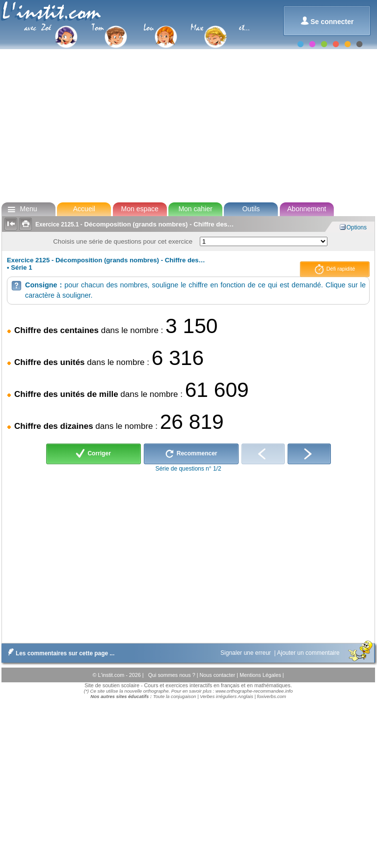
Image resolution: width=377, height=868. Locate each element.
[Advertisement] (188, 125)
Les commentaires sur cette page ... (59, 653)
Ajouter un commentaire (309, 653)
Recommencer (191, 454)
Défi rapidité (335, 269)
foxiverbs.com (272, 696)
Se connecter (327, 21)
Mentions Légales (261, 675)
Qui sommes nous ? (173, 675)
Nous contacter (218, 675)
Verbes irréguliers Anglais (227, 696)
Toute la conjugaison (175, 696)
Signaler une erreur (246, 653)
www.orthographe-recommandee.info (254, 691)
